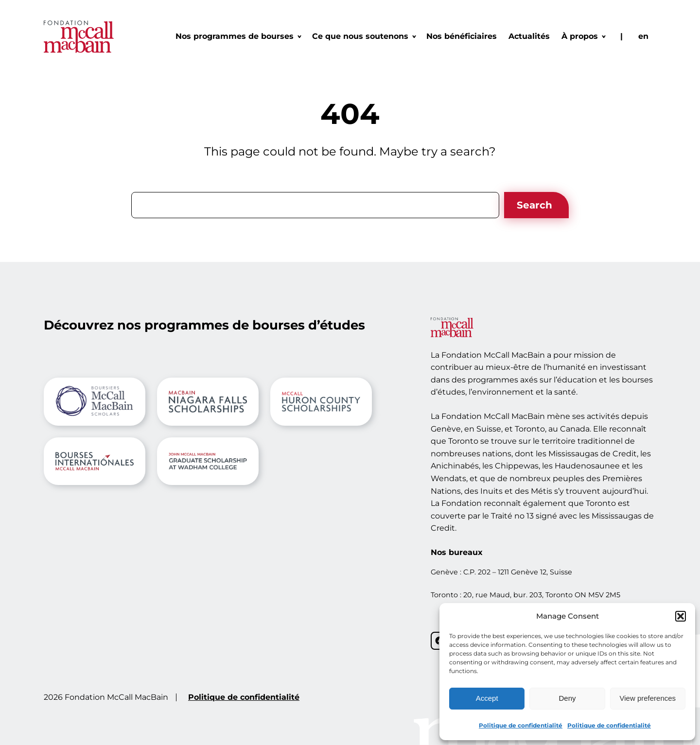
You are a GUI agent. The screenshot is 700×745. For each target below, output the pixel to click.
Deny (567, 698)
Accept (487, 698)
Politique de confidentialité (521, 725)
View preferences (648, 698)
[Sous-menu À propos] (583, 36)
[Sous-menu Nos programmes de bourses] (238, 36)
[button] (681, 616)
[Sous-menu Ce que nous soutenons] (364, 36)
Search (534, 205)
